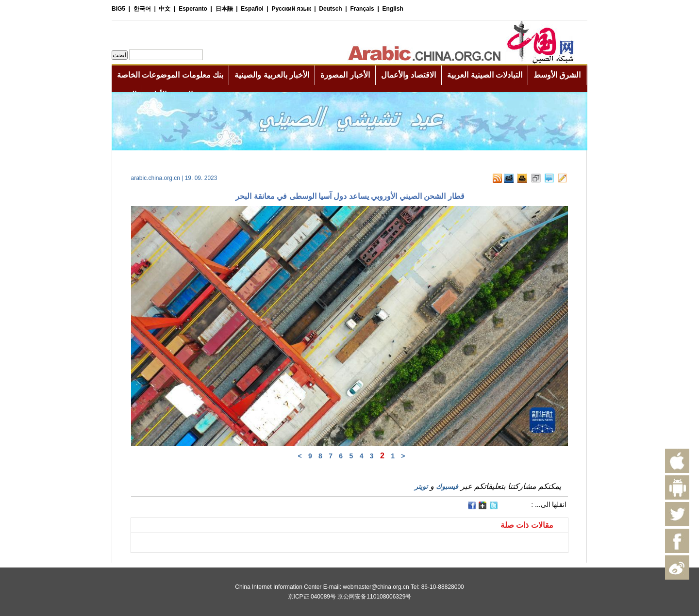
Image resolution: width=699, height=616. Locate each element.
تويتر (421, 486)
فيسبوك (447, 486)
